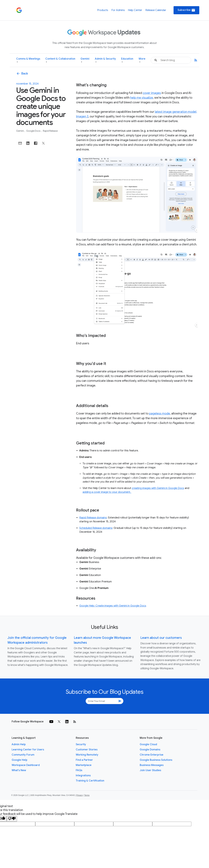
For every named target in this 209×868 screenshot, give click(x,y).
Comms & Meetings (28, 60)
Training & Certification (90, 781)
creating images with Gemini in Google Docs (158, 488)
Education (127, 60)
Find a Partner (84, 760)
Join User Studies (150, 770)
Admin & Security (105, 60)
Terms (87, 795)
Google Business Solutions (156, 760)
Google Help (20, 760)
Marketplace (84, 765)
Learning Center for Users (28, 750)
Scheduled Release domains (96, 528)
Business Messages (152, 765)
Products (103, 10)
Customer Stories (87, 750)
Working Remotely (87, 755)
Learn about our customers (161, 638)
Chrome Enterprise (152, 755)
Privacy (79, 795)
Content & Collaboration (60, 60)
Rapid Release (50, 131)
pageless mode (160, 414)
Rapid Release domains (93, 518)
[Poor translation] (12, 819)
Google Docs (34, 131)
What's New (19, 770)
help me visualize (142, 98)
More (142, 60)
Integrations (83, 776)
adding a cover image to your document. (107, 492)
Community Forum (23, 755)
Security (81, 744)
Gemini (85, 60)
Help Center (135, 10)
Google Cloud (148, 744)
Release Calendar (156, 10)
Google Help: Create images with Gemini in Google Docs (113, 606)
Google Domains (150, 750)
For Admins (118, 10)
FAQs (79, 770)
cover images (152, 93)
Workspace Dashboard (26, 765)
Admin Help (19, 744)
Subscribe (186, 10)
